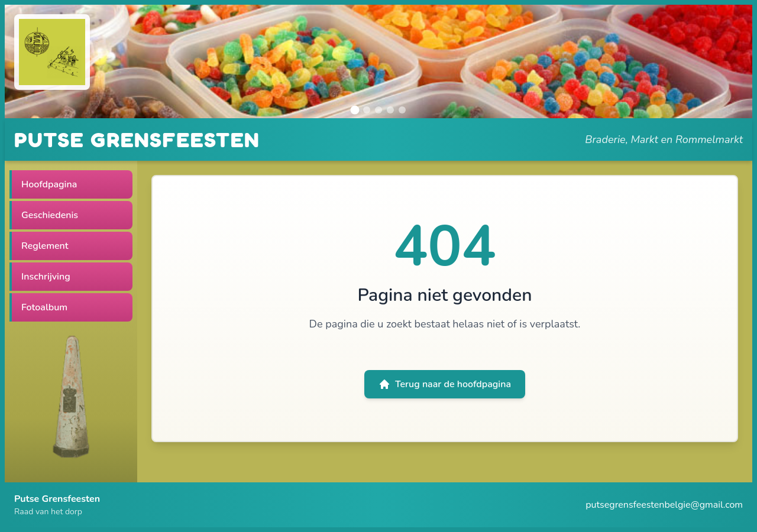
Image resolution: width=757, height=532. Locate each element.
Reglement (45, 246)
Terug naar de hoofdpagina (445, 384)
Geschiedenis (50, 215)
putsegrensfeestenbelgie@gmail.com (664, 505)
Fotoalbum (44, 307)
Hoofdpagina (49, 184)
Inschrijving (46, 277)
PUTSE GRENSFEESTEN (137, 139)
